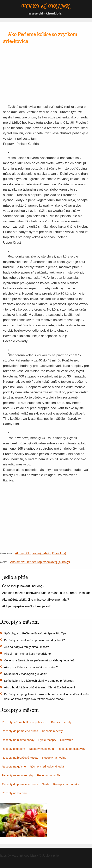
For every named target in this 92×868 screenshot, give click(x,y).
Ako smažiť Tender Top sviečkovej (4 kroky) (40, 562)
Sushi (46, 784)
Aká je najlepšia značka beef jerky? (26, 606)
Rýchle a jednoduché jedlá (47, 766)
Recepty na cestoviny (72, 749)
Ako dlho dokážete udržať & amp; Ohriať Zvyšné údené (40, 687)
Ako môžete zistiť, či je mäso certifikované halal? (36, 600)
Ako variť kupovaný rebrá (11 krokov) (41, 553)
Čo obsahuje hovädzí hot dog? (23, 586)
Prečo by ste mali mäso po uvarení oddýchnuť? (34, 640)
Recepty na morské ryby (17, 775)
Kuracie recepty (61, 722)
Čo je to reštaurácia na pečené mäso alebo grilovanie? (39, 660)
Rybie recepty (47, 740)
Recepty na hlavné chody (18, 740)
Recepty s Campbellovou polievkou (24, 722)
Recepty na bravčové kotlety (20, 758)
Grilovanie (67, 740)
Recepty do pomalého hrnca (20, 731)
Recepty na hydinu (54, 758)
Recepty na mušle (49, 775)
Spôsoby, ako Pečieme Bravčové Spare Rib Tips (35, 633)
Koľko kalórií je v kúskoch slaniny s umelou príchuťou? (39, 681)
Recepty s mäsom (13, 749)
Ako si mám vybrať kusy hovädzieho (27, 654)
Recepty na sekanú (41, 749)
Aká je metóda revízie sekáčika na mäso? (31, 667)
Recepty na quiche (14, 766)
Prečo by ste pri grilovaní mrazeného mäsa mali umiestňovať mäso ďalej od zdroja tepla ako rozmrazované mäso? (47, 697)
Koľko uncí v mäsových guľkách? (25, 674)
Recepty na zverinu (14, 793)
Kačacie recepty (52, 731)
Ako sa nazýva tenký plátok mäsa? (26, 647)
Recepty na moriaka (66, 784)
